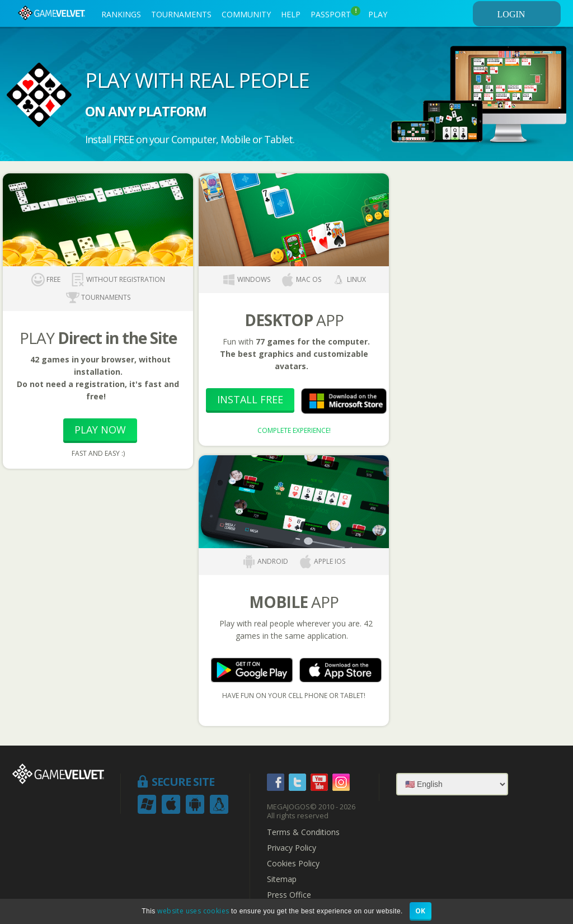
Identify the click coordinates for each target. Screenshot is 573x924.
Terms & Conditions (303, 832)
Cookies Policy (293, 864)
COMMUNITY (246, 14)
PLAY (378, 14)
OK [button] (421, 911)
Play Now (100, 430)
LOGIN (527, 14)
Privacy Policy (292, 848)
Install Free (250, 399)
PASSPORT (335, 13)
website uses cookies (193, 911)
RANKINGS (121, 14)
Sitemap (282, 879)
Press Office (289, 895)
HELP (291, 14)
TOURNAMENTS (181, 14)
